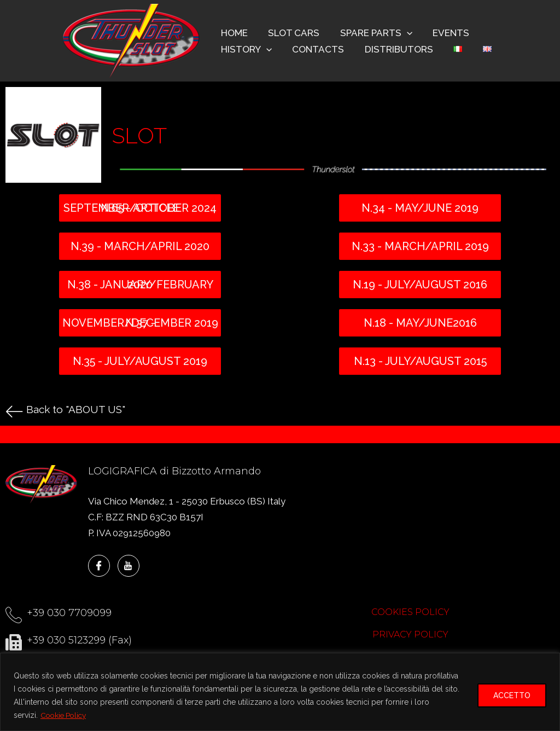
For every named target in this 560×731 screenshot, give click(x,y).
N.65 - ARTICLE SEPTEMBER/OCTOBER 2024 (140, 208)
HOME (233, 33)
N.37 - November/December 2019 (140, 323)
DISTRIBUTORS (394, 49)
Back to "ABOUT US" (78, 409)
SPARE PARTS (371, 33)
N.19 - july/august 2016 (420, 285)
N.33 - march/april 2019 (420, 246)
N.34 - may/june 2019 (420, 208)
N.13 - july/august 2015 (420, 361)
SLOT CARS (291, 33)
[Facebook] (99, 566)
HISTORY (245, 49)
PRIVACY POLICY (410, 634)
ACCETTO (512, 695)
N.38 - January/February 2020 (140, 285)
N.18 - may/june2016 (420, 323)
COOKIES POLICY (410, 612)
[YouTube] (129, 566)
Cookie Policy (65, 715)
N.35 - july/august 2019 (140, 361)
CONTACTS (315, 49)
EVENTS (444, 33)
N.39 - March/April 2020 (140, 246)
